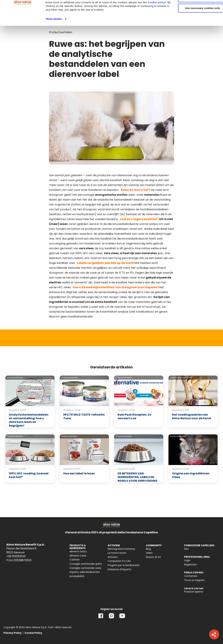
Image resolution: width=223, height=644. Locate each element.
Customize (194, 19)
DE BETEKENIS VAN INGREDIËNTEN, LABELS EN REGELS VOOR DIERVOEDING (137, 477)
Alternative (142, 248)
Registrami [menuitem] (190, 565)
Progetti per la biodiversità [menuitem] (124, 565)
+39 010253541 (16, 556)
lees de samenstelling (103, 292)
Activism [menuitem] (113, 557)
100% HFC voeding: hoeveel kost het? (29, 475)
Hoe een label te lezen (79, 473)
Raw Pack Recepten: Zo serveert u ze (134, 416)
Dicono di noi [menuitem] (153, 557)
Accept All (194, 9)
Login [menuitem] (187, 560)
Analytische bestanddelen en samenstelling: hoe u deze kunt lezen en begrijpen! (29, 420)
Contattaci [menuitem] (191, 576)
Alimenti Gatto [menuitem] (78, 552)
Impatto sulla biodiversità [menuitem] (85, 572)
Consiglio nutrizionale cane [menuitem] (85, 568)
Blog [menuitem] (148, 549)
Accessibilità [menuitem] (77, 576)
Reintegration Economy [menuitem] (121, 549)
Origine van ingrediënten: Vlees (191, 475)
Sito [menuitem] (186, 549)
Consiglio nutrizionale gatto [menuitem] (86, 564)
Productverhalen (15, 377)
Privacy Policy (13, 633)
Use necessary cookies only (194, 29)
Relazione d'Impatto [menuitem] (120, 569)
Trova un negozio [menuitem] (194, 580)
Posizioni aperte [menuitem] (194, 592)
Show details (54, 44)
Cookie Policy (33, 633)
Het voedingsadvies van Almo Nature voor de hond (191, 416)
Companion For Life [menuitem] (119, 561)
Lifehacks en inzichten (181, 377)
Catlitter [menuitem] (75, 560)
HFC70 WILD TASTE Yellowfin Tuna (84, 416)
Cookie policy (85, 27)
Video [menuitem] (149, 553)
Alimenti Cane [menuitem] (78, 556)
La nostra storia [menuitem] (117, 553)
